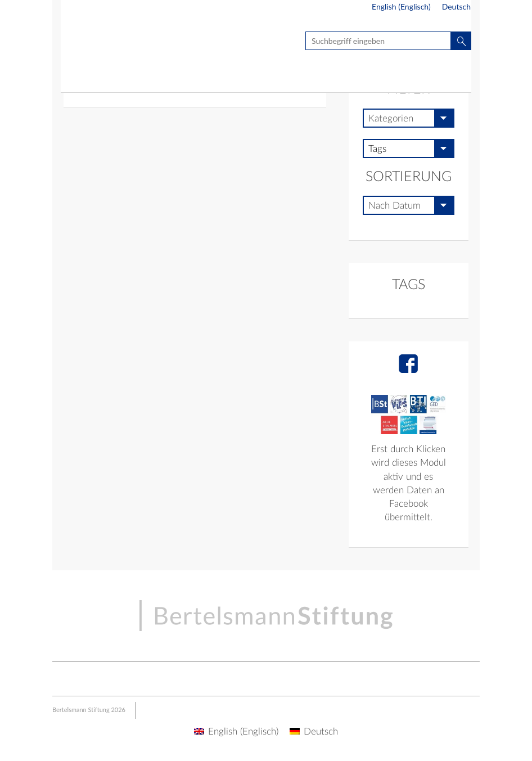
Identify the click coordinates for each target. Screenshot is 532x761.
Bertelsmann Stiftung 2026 (89, 710)
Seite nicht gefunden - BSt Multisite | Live (127, 42)
